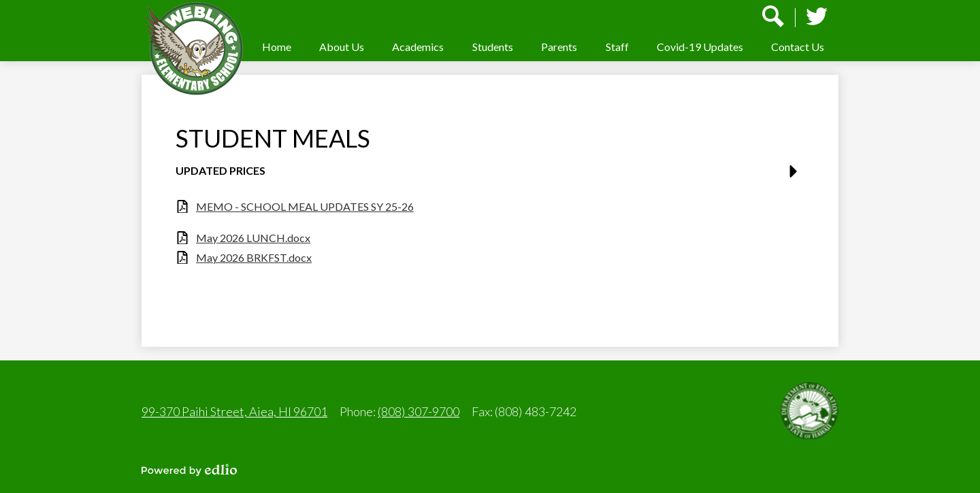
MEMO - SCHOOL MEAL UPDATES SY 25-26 (305, 206)
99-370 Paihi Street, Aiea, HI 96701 (234, 411)
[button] (342, 47)
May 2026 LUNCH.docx (253, 238)
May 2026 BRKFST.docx (254, 257)
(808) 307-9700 (419, 411)
